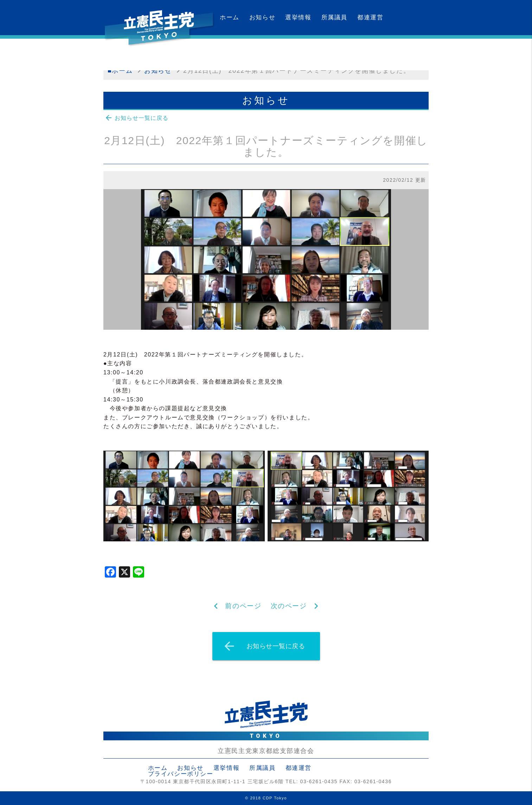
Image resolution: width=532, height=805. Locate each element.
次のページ (289, 606)
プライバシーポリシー (181, 774)
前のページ (243, 606)
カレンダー (236, 53)
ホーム (230, 17)
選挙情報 (298, 17)
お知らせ (262, 17)
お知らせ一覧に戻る (136, 118)
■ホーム (120, 71)
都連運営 (370, 17)
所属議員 (334, 17)
